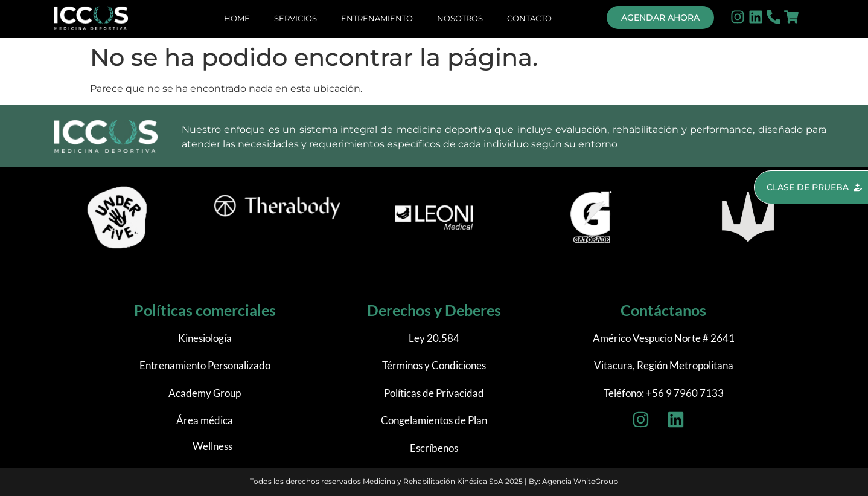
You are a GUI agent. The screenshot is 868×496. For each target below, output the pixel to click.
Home (237, 18)
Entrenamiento (377, 18)
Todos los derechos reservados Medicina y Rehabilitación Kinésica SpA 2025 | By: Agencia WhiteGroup (434, 481)
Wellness (212, 446)
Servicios (295, 18)
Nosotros (460, 18)
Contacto (529, 18)
